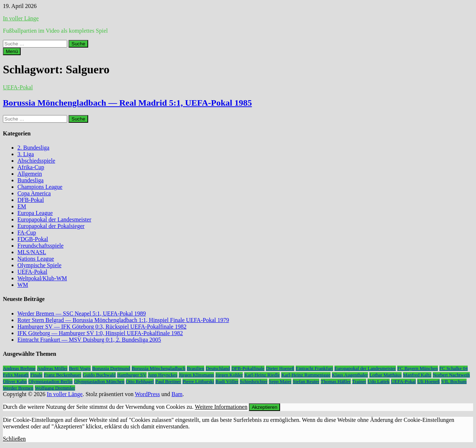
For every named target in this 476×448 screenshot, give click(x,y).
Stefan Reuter (306, 381)
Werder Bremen (18, 388)
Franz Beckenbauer (63, 375)
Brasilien (196, 368)
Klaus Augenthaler (350, 375)
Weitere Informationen (221, 407)
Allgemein (30, 174)
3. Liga (26, 154)
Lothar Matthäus (385, 375)
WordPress (147, 394)
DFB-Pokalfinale (248, 368)
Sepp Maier (280, 381)
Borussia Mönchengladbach (159, 368)
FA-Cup (27, 233)
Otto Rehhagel (140, 381)
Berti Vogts (80, 368)
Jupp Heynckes (163, 375)
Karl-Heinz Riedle (262, 375)
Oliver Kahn (15, 381)
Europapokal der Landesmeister (54, 219)
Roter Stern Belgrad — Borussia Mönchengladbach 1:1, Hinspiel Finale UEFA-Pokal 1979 (123, 320)
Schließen (14, 439)
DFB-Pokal (31, 200)
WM (23, 285)
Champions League (40, 187)
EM (22, 206)
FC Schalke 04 (454, 368)
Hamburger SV (132, 375)
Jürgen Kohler (229, 375)
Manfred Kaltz (417, 375)
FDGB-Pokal (33, 239)
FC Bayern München (418, 368)
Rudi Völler (227, 381)
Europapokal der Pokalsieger (51, 226)
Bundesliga (30, 180)
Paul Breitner (168, 381)
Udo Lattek (378, 381)
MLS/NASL (32, 252)
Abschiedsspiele (36, 161)
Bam (177, 394)
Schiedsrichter (254, 381)
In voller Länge (21, 18)
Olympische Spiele (39, 265)
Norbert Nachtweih (452, 375)
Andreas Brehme (19, 368)
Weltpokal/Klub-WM (42, 278)
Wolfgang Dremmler (55, 388)
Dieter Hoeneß (280, 368)
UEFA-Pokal (18, 87)
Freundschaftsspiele (40, 246)
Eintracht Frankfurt (314, 368)
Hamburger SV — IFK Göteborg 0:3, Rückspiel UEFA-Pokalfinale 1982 (102, 327)
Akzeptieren (264, 407)
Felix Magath (16, 375)
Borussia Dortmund (111, 368)
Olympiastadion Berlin (50, 381)
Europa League (35, 213)
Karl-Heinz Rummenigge (306, 375)
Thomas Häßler (336, 381)
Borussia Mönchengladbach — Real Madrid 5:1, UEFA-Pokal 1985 (127, 103)
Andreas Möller (52, 368)
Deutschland (218, 368)
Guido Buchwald (99, 375)
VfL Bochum (454, 381)
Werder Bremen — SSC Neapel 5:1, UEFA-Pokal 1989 (82, 313)
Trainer (359, 381)
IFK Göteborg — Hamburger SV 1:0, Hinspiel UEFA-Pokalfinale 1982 (100, 333)
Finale (36, 375)
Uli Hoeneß (428, 381)
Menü (12, 51)
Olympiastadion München (99, 381)
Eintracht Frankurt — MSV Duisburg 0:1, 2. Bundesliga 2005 (89, 340)
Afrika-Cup (31, 167)
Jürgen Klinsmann (196, 375)
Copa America (34, 193)
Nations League (36, 259)
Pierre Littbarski (198, 381)
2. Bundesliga (33, 148)
